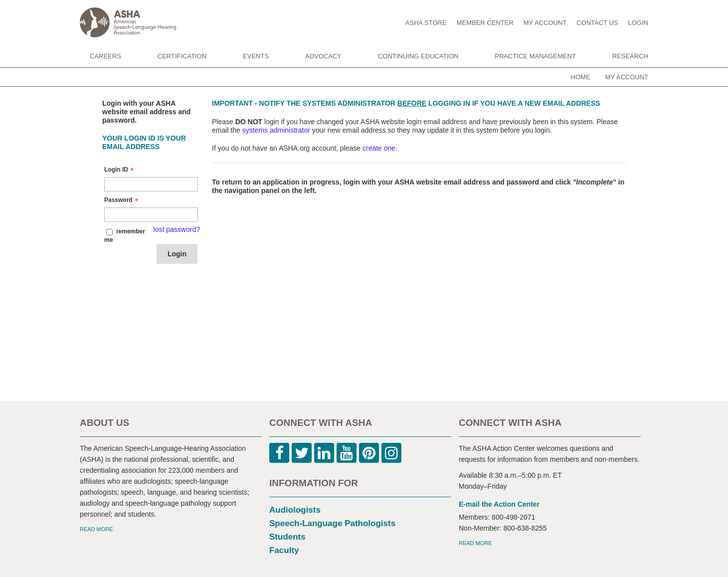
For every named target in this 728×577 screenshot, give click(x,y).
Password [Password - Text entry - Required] (122, 200)
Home (581, 77)
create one (379, 148)
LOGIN (638, 23)
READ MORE (96, 529)
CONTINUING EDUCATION (418, 56)
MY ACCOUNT (545, 23)
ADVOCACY (323, 56)
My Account (627, 77)
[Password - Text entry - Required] (151, 215)
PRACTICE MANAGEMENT (535, 56)
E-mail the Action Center (499, 504)
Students (287, 537)
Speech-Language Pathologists (332, 523)
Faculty (284, 550)
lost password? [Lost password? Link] (177, 229)
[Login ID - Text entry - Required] (151, 184)
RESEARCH (630, 56)
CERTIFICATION (182, 56)
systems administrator (276, 130)
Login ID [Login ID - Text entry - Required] (120, 170)
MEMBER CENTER (485, 23)
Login (177, 254)
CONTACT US (597, 23)
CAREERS (105, 56)
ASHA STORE (426, 23)
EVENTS (256, 56)
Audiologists (295, 510)
